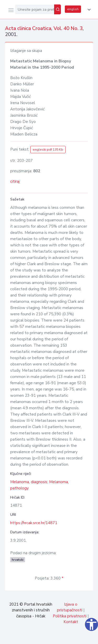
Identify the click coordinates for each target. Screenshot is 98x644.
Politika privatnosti (70, 616)
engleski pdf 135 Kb (48, 150)
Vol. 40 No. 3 (68, 28)
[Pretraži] (57, 9)
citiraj (15, 181)
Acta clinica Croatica (28, 28)
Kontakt (71, 622)
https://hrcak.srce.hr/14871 (34, 523)
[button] (88, 10)
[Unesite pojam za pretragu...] (35, 9)
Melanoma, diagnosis (29, 482)
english (73, 9)
